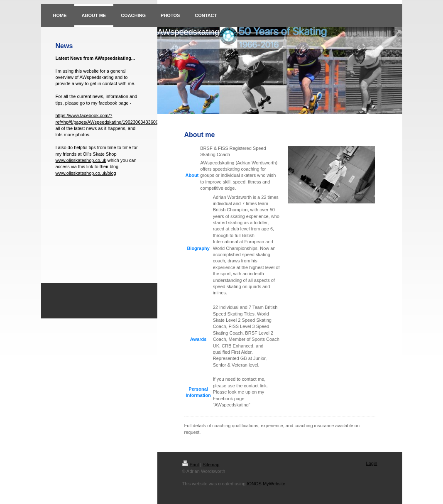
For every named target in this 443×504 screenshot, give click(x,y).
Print (191, 465)
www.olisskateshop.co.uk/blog (86, 173)
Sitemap (211, 465)
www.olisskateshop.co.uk (81, 160)
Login (372, 463)
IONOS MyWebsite (266, 484)
